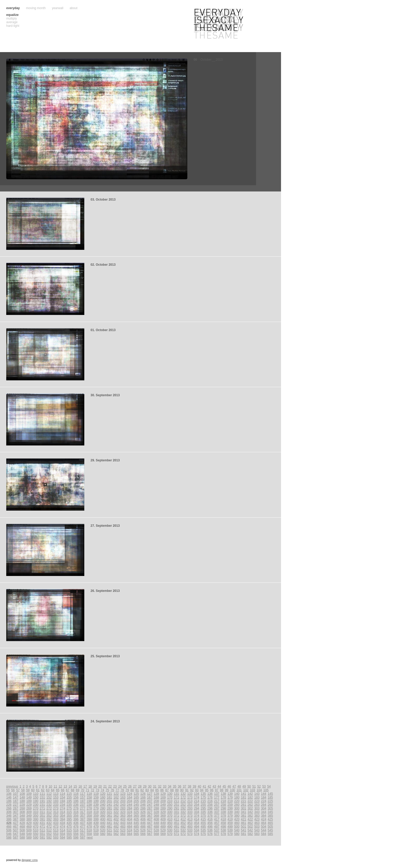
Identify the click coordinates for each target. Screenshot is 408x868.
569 (163, 834)
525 (136, 830)
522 (116, 830)
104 (259, 790)
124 (130, 794)
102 (246, 790)
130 (170, 794)
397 (82, 819)
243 (123, 805)
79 (127, 790)
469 (29, 827)
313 (56, 812)
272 (49, 808)
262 (250, 805)
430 (36, 823)
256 (210, 805)
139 (230, 794)
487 (150, 827)
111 (42, 794)
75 (107, 790)
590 (36, 838)
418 (224, 819)
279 (96, 808)
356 (76, 816)
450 (170, 823)
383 (257, 816)
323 (123, 812)
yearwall (58, 8)
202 (116, 801)
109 (29, 794)
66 (63, 790)
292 (183, 808)
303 (257, 808)
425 (270, 819)
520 (103, 830)
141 (244, 794)
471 (42, 827)
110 (36, 794)
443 (123, 823)
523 (123, 830)
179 (230, 797)
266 (9, 808)
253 (190, 805)
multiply (12, 18)
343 (257, 812)
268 (22, 808)
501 (244, 827)
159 (96, 797)
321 (109, 812)
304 (264, 808)
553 (56, 834)
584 (264, 834)
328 (156, 812)
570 (170, 834)
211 (176, 801)
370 (170, 816)
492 (183, 827)
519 (96, 830)
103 (253, 790)
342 (250, 812)
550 (36, 834)
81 (137, 790)
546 (9, 834)
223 (257, 801)
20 (100, 786)
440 (103, 823)
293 (190, 808)
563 (123, 834)
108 (22, 794)
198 (89, 801)
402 (116, 819)
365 (136, 816)
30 (150, 786)
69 (77, 790)
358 (89, 816)
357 (82, 816)
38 (190, 786)
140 (237, 794)
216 (210, 801)
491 (176, 827)
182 (250, 797)
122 (116, 794)
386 (9, 819)
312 (49, 812)
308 (22, 812)
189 (29, 801)
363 (123, 816)
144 (264, 794)
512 (49, 830)
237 (82, 805)
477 (82, 827)
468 (22, 827)
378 (224, 816)
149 (29, 797)
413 (190, 819)
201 (109, 801)
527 (150, 830)
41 (204, 786)
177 (217, 797)
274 (62, 808)
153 (56, 797)
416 (210, 819)
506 (9, 830)
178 (224, 797)
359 (96, 816)
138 (224, 794)
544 (264, 830)
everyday (13, 8)
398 (89, 819)
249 (163, 805)
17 (85, 786)
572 (183, 834)
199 (96, 801)
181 (244, 797)
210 (170, 801)
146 (9, 797)
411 (176, 819)
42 (209, 786)
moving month (36, 8)
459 (230, 823)
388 (22, 819)
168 (156, 797)
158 (89, 797)
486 (143, 827)
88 (172, 790)
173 (190, 797)
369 (163, 816)
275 (69, 808)
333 (190, 812)
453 (190, 823)
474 (62, 827)
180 (237, 797)
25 (125, 786)
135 (203, 794)
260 (237, 805)
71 (88, 790)
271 (42, 808)
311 (42, 812)
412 (183, 819)
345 (270, 812)
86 (162, 790)
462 (250, 823)
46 (229, 786)
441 (109, 823)
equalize (12, 15)
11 (55, 786)
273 (56, 808)
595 (69, 838)
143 (257, 794)
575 (203, 834)
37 (184, 786)
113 (56, 794)
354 (62, 816)
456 (210, 823)
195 (69, 801)
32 (160, 786)
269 (29, 808)
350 (36, 816)
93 (197, 790)
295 (203, 808)
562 (116, 834)
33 (165, 786)
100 (232, 790)
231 (42, 805)
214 (196, 801)
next (90, 838)
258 (224, 805)
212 (183, 801)
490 (170, 827)
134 (196, 794)
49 (244, 786)
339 (230, 812)
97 (217, 790)
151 (42, 797)
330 (170, 812)
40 (199, 786)
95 (207, 790)
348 (22, 816)
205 (136, 801)
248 (156, 805)
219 (230, 801)
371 (176, 816)
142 (250, 794)
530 (170, 830)
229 (29, 805)
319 (96, 812)
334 (196, 812)
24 (120, 786)
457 (217, 823)
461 (244, 823)
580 (237, 834)
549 (29, 834)
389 (29, 819)
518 (89, 830)
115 (69, 794)
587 (16, 838)
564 (130, 834)
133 (190, 794)
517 (82, 830)
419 (230, 819)
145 (270, 794)
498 (224, 827)
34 (170, 786)
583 (257, 834)
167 (150, 797)
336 (210, 812)
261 (244, 805)
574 (196, 834)
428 (22, 823)
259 (230, 805)
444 (130, 823)
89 (177, 790)
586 (9, 838)
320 (103, 812)
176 (210, 797)
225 (270, 801)
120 (103, 794)
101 (239, 790)
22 (110, 786)
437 (82, 823)
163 (123, 797)
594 (62, 838)
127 (150, 794)
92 (192, 790)
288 (156, 808)
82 (142, 790)
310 (36, 812)
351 (42, 816)
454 (196, 823)
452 (183, 823)
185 (270, 797)
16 (80, 786)
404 (130, 819)
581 (244, 834)
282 (116, 808)
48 (239, 786)
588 (22, 838)
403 (123, 819)
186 (9, 801)
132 (183, 794)
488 (156, 827)
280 (103, 808)
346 (9, 816)
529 (163, 830)
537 (217, 830)
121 (109, 794)
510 (36, 830)
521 (109, 830)
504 (264, 827)
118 (89, 794)
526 (143, 830)
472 (49, 827)
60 (33, 790)
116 (76, 794)
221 (244, 801)
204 (130, 801)
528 (156, 830)
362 (116, 816)
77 (117, 790)
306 (9, 812)
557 (82, 834)
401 (109, 819)
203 (123, 801)
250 (170, 805)
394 (62, 819)
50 (249, 786)
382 (250, 816)
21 (105, 786)
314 (62, 812)
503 (257, 827)
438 (89, 823)
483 (123, 827)
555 (69, 834)
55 (8, 790)
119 (96, 794)
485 (136, 827)
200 (103, 801)
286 (143, 808)
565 (136, 834)
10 (50, 786)
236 (76, 805)
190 (36, 801)
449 (163, 823)
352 (49, 816)
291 (176, 808)
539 (230, 830)
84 (152, 790)
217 (217, 801)
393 (56, 819)
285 (136, 808)
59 (28, 790)
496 (210, 827)
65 (58, 790)
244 (130, 805)
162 (116, 797)
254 (196, 805)
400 (103, 819)
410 (170, 819)
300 (237, 808)
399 (96, 819)
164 (130, 797)
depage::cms (30, 860)
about (73, 8)
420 (237, 819)
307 (16, 812)
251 (176, 805)
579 (230, 834)
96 (212, 790)
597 (82, 838)
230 (36, 805)
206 (143, 801)
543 (257, 830)
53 (264, 786)
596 (76, 838)
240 (103, 805)
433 (56, 823)
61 (38, 790)
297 (217, 808)
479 (96, 827)
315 (69, 812)
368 (156, 816)
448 (156, 823)
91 (187, 790)
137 (217, 794)
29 (145, 786)
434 (62, 823)
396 (76, 819)
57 (18, 790)
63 (48, 790)
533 (190, 830)
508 (22, 830)
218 (224, 801)
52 (259, 786)
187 (16, 801)
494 (196, 827)
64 (53, 790)
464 (264, 823)
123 (123, 794)
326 (143, 812)
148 (22, 797)
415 (203, 819)
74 (102, 790)
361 (109, 816)
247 (150, 805)
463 (257, 823)
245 (136, 805)
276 (76, 808)
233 (56, 805)
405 (136, 819)
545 (270, 830)
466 (9, 827)
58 (23, 790)
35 (174, 786)
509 (29, 830)
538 (224, 830)
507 (16, 830)
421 (244, 819)
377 (217, 816)
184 (264, 797)
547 (16, 834)
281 (109, 808)
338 (224, 812)
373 (190, 816)
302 (250, 808)
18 (90, 786)
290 (170, 808)
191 (42, 801)
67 (68, 790)
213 (190, 801)
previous (12, 786)
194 (62, 801)
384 (264, 816)
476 (76, 827)
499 (230, 827)
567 (150, 834)
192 (49, 801)
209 (163, 801)
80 (132, 790)
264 (264, 805)
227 (16, 805)
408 (156, 819)
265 (270, 805)
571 (176, 834)
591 (42, 838)
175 (203, 797)
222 (250, 801)
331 (176, 812)
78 (122, 790)
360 (103, 816)
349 (29, 816)
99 (227, 790)
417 (217, 819)
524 (130, 830)
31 (155, 786)
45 (224, 786)
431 (42, 823)
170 (170, 797)
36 (179, 786)
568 (156, 834)
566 (143, 834)
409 (163, 819)
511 (42, 830)
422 (250, 819)
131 (176, 794)
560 (103, 834)
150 (36, 797)
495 (203, 827)
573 (190, 834)
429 (29, 823)
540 (237, 830)
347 (16, 816)
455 (203, 823)
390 (36, 819)
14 (70, 786)
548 (22, 834)
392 (49, 819)
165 (136, 797)
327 (150, 812)
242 (116, 805)
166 (143, 797)
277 (82, 808)
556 (76, 834)
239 (96, 805)
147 (16, 797)
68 (72, 790)
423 (257, 819)
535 (203, 830)
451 (176, 823)
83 (147, 790)
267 (16, 808)
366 (143, 816)
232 (49, 805)
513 (56, 830)
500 (237, 827)
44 (219, 786)
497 (217, 827)
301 (244, 808)
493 (190, 827)
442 (116, 823)
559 (96, 834)
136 (210, 794)
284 (130, 808)
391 (42, 819)
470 (36, 827)
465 (270, 823)
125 (136, 794)
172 (183, 797)
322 (116, 812)
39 (195, 786)
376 (210, 816)
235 (69, 805)
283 (123, 808)
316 (76, 812)
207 (150, 801)
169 (163, 797)
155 (69, 797)
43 (214, 786)
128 (156, 794)
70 (82, 790)
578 (224, 834)
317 (82, 812)
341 (244, 812)
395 (69, 819)
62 (43, 790)
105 (266, 790)
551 (42, 834)
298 (224, 808)
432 (49, 823)
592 (49, 838)
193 (56, 801)
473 (56, 827)
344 (264, 812)
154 (62, 797)
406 (143, 819)
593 (56, 838)
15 (75, 786)
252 (183, 805)
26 (130, 786)
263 (257, 805)
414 (196, 819)
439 (96, 823)
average (12, 22)
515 (69, 830)
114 (62, 794)
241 (109, 805)
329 (163, 812)
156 (76, 797)
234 (62, 805)
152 (49, 797)
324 (130, 812)
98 (222, 790)
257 (217, 805)
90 (182, 790)
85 (157, 790)
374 (196, 816)
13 (65, 786)
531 (176, 830)
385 (270, 816)
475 (69, 827)
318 (89, 812)
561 (109, 834)
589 (29, 838)
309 (29, 812)
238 (89, 805)
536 (210, 830)
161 (109, 797)
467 (16, 827)
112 (49, 794)
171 (176, 797)
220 (237, 801)
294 (196, 808)
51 (254, 786)
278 (89, 808)
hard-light (13, 26)
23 (115, 786)
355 (69, 816)
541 (244, 830)
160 (103, 797)
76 (112, 790)
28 (140, 786)
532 (183, 830)
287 (150, 808)
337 (217, 812)
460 (237, 823)
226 (9, 805)
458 (224, 823)
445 (136, 823)
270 (36, 808)
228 (22, 805)
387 (16, 819)
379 (230, 816)
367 (150, 816)
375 (203, 816)
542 (250, 830)
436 (76, 823)
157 (82, 797)
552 (49, 834)
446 (143, 823)
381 (244, 816)
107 (16, 794)
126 (143, 794)
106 (9, 794)
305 (270, 808)
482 (116, 827)
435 (69, 823)
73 (97, 790)
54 (269, 786)
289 (163, 808)
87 (167, 790)
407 (150, 819)
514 (62, 830)
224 (264, 801)
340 (237, 812)
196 (76, 801)
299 (230, 808)
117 (82, 794)
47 (234, 786)
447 (150, 823)
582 (250, 834)
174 (196, 797)
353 (56, 816)
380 (237, 816)
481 (109, 827)
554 (62, 834)
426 (9, 823)
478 (89, 827)
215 (203, 801)
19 (95, 786)
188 (22, 801)
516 (76, 830)
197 (82, 801)
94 (202, 790)
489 (163, 827)
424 (264, 819)
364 (130, 816)
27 (135, 786)
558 (89, 834)
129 (163, 794)
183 (257, 797)
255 (203, 805)
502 (250, 827)
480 (103, 827)
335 (203, 812)
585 (270, 834)
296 (210, 808)
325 (136, 812)
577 (217, 834)
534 (196, 830)
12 (60, 786)
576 (210, 834)
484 (130, 827)
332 (183, 812)
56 (13, 790)
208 (156, 801)
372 (183, 816)
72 (93, 790)
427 (16, 823)
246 (143, 805)
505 (270, 827)
